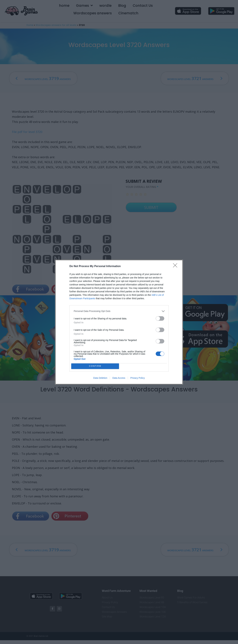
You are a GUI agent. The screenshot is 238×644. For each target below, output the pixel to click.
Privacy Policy (138, 378)
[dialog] (119, 322)
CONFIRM (95, 366)
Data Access (119, 378)
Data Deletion (100, 378)
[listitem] (119, 311)
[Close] (176, 266)
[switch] (160, 318)
